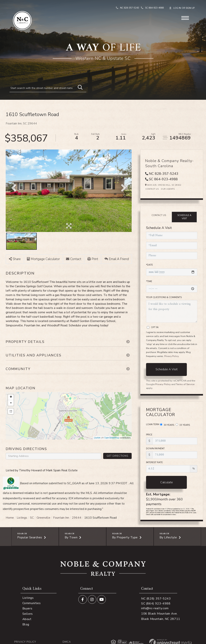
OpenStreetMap (112, 438)
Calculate (167, 482)
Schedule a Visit (184, 217)
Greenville (43, 518)
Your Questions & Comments (164, 297)
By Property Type (125, 537)
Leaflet (97, 438)
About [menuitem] (27, 619)
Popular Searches (30, 537)
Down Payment (155, 449)
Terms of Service (185, 384)
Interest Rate (154, 462)
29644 (77, 518)
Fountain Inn (61, 518)
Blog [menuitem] (26, 624)
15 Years (183, 425)
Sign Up (190, 8)
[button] (78, 87)
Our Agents (168, 189)
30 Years (167, 425)
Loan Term (153, 424)
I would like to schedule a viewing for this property (172, 311)
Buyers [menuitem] (27, 608)
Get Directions (117, 456)
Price (149, 435)
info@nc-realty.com (155, 608)
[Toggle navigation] (185, 17)
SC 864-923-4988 (154, 8)
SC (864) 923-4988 (156, 604)
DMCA (67, 642)
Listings (22, 518)
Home (10, 518)
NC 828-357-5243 (130, 8)
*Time (149, 281)
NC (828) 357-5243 (156, 599)
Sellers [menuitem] (28, 614)
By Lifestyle (168, 537)
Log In (177, 8)
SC (32, 518)
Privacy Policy (171, 356)
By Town (71, 537)
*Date (149, 265)
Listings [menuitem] (28, 598)
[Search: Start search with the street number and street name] (42, 88)
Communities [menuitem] (32, 603)
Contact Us (152, 189)
